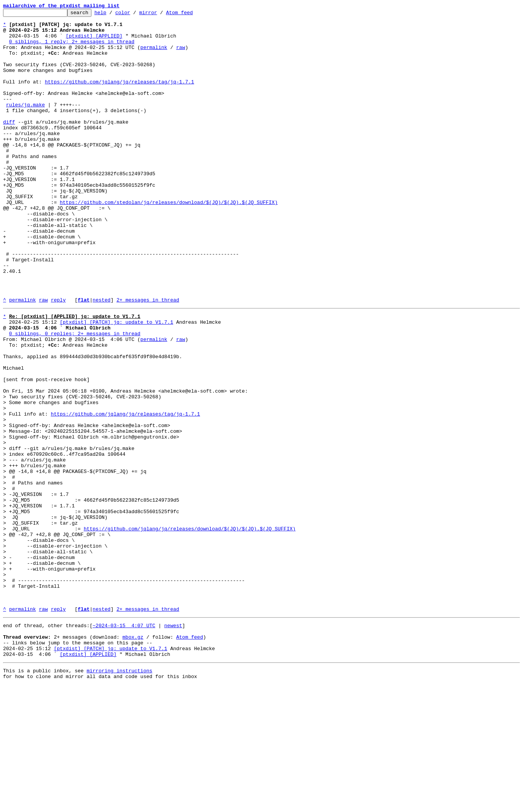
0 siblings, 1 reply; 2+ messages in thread (72, 48)
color (134, 15)
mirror (160, 15)
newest (173, 745)
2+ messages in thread (148, 358)
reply (58, 358)
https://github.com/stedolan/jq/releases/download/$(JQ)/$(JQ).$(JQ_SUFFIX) (169, 241)
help (112, 15)
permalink (154, 55)
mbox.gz (133, 758)
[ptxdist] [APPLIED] (94, 41)
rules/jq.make (25, 124)
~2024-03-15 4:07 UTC (124, 745)
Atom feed (191, 15)
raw (180, 55)
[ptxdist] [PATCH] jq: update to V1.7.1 (116, 383)
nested (102, 358)
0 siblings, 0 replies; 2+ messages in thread (75, 396)
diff (9, 145)
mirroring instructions (119, 797)
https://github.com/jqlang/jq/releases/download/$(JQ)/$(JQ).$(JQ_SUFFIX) (190, 631)
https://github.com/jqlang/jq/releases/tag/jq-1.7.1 (119, 96)
